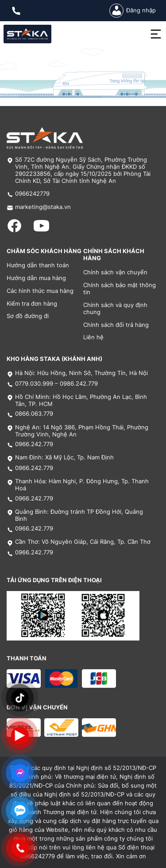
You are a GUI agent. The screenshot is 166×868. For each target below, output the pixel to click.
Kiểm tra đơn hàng (32, 304)
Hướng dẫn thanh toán (38, 265)
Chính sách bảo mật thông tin (120, 289)
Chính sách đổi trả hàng (116, 325)
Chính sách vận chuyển (115, 272)
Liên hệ (93, 337)
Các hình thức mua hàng (40, 291)
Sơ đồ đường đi (28, 316)
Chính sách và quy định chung (115, 309)
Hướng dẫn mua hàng (36, 278)
